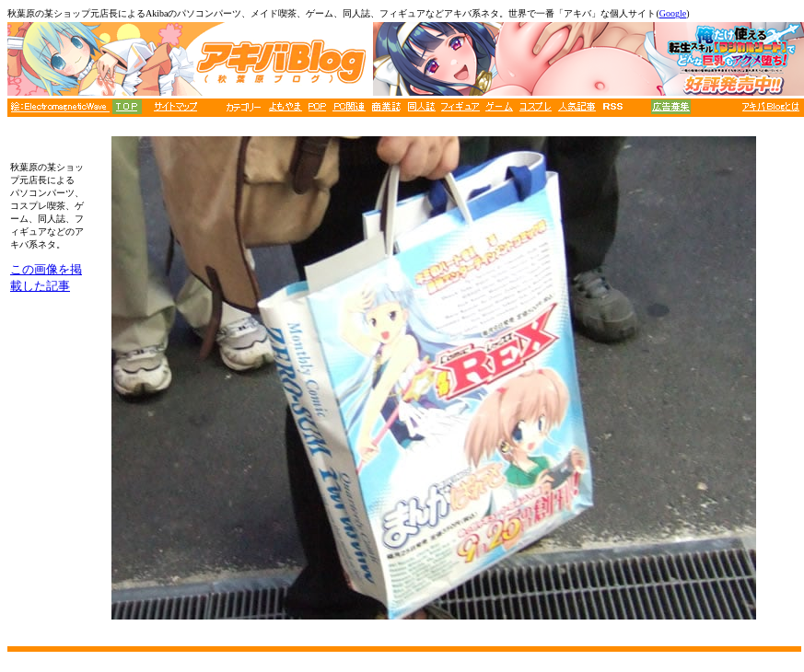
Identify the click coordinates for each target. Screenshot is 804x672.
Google (673, 13)
